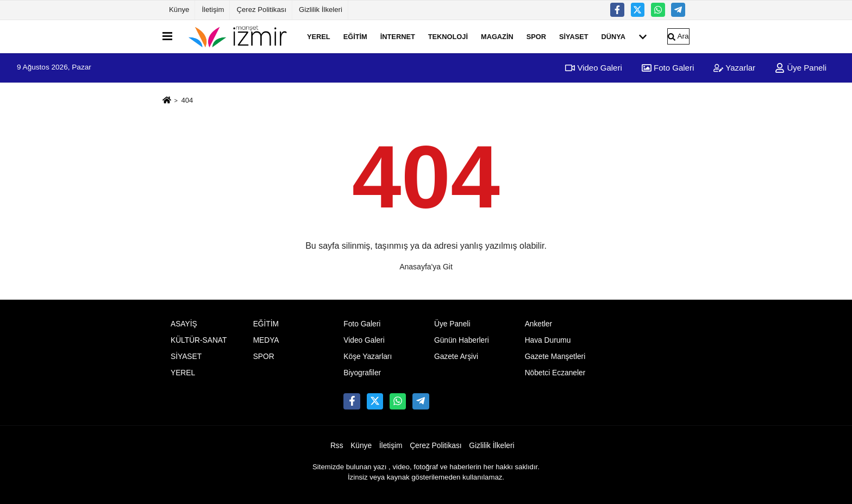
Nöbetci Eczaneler (555, 373)
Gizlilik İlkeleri (321, 10)
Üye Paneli (801, 68)
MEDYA (266, 340)
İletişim (213, 10)
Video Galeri (593, 68)
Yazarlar (734, 68)
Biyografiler (362, 373)
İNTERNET (398, 36)
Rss (337, 446)
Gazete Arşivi (456, 357)
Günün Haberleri (462, 340)
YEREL (319, 36)
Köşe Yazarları (368, 357)
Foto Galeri (668, 68)
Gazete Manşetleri (555, 357)
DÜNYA (613, 36)
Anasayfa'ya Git (426, 267)
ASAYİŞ (184, 324)
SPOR (536, 36)
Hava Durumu (548, 340)
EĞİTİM (355, 36)
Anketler (538, 324)
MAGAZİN (497, 36)
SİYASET (574, 36)
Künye (179, 10)
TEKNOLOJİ (448, 36)
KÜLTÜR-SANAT (199, 340)
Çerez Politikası (261, 10)
